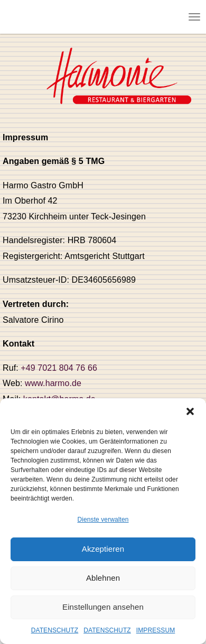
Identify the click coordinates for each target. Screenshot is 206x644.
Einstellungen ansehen (103, 607)
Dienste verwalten (103, 520)
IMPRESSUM (156, 630)
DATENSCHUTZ (55, 630)
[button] (190, 411)
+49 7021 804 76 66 (59, 368)
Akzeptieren (103, 549)
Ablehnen (103, 578)
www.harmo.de (53, 383)
